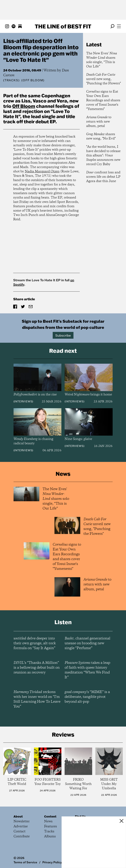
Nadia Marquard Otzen (42, 172)
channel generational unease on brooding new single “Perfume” (87, 643)
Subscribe (63, 335)
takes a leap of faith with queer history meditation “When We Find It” (87, 670)
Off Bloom (24, 106)
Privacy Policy (52, 862)
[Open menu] (119, 26)
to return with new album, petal (99, 122)
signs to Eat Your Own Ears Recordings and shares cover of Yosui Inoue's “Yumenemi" (103, 100)
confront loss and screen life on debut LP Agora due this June (103, 177)
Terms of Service (25, 862)
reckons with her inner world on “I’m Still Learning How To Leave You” (37, 699)
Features (51, 826)
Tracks (11, 80)
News (48, 821)
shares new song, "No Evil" (101, 136)
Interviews (23, 401)
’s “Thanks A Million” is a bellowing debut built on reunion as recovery (37, 668)
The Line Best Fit (63, 26)
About (18, 816)
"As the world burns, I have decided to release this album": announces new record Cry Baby (103, 156)
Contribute (22, 836)
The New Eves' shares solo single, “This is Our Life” (102, 60)
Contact (19, 831)
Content (50, 816)
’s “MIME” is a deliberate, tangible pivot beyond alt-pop (87, 697)
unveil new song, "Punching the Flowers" (104, 79)
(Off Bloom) (33, 80)
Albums (50, 836)
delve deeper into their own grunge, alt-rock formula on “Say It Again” (35, 643)
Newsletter (22, 821)
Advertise (21, 826)
